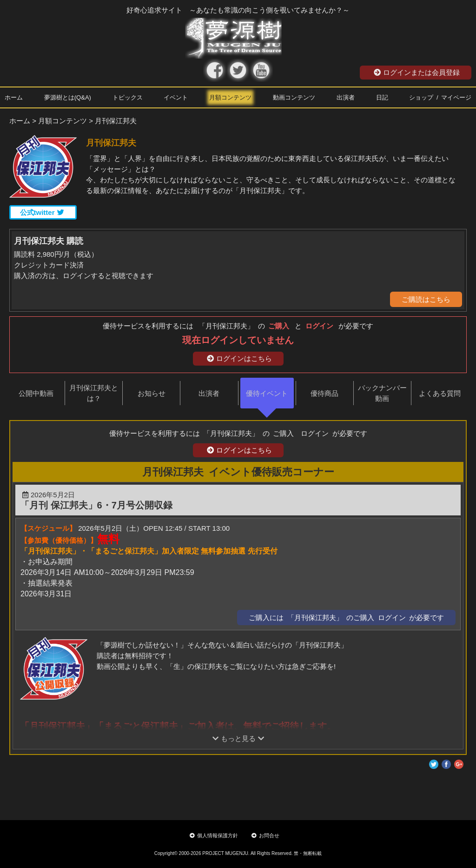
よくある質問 (440, 393)
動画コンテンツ (294, 97)
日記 (382, 97)
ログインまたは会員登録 (417, 72)
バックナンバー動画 (382, 393)
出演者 (346, 97)
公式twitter (42, 212)
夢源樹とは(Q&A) (68, 97)
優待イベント (267, 393)
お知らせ (152, 393)
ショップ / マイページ (440, 97)
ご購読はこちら (426, 299)
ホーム (14, 97)
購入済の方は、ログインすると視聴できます (84, 276)
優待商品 (324, 393)
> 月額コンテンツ (59, 121)
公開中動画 (36, 393)
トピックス (128, 97)
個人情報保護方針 (214, 835)
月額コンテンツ (230, 97)
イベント (176, 97)
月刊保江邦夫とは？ (94, 393)
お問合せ (265, 835)
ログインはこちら (239, 358)
